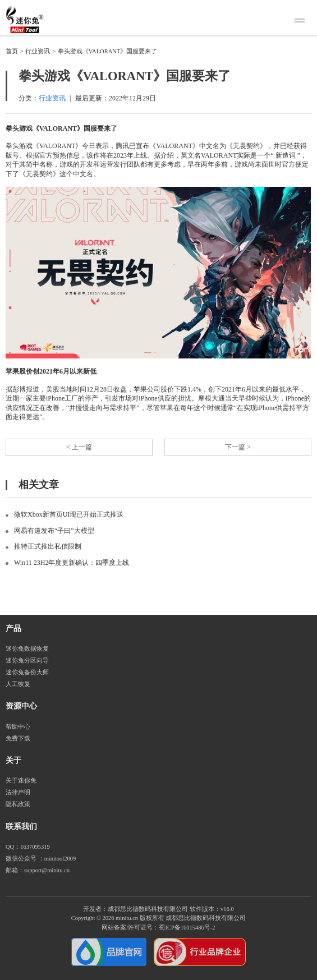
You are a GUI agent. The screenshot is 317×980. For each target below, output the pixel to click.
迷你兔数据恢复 (27, 649)
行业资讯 (38, 51)
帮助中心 (18, 727)
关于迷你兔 (21, 781)
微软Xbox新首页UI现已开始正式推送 (69, 514)
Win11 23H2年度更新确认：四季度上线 (72, 563)
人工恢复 (18, 684)
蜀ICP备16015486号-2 (187, 928)
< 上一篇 (79, 447)
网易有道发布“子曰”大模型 (54, 531)
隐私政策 (18, 804)
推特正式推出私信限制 (48, 546)
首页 (12, 51)
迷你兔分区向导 (27, 661)
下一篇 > (238, 447)
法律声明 (18, 792)
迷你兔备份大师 (27, 672)
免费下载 (18, 739)
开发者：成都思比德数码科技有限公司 (135, 909)
